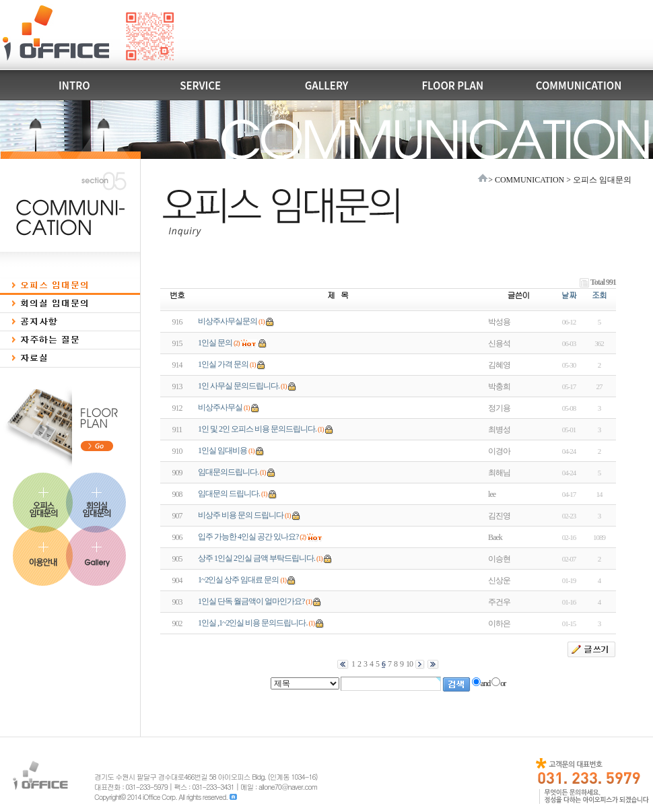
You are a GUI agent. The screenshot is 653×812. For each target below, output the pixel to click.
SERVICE (200, 85)
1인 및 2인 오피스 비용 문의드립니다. (257, 429)
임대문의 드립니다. (229, 494)
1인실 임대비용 (222, 450)
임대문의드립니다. (228, 472)
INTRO (74, 85)
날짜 (569, 295)
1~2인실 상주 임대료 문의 (239, 580)
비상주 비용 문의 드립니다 (241, 515)
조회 (599, 295)
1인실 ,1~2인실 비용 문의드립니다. (253, 623)
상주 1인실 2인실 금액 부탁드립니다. (256, 558)
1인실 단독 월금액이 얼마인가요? (251, 601)
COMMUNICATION (579, 85)
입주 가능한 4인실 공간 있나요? (248, 537)
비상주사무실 (220, 407)
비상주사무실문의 (228, 321)
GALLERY (326, 85)
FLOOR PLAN (452, 85)
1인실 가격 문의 (223, 364)
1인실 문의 (215, 343)
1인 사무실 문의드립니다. (239, 386)
